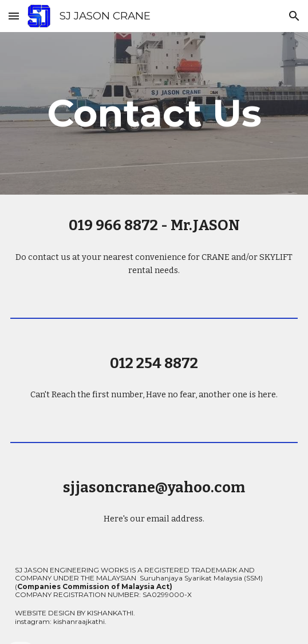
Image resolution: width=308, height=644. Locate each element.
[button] (14, 16)
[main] (154, 113)
